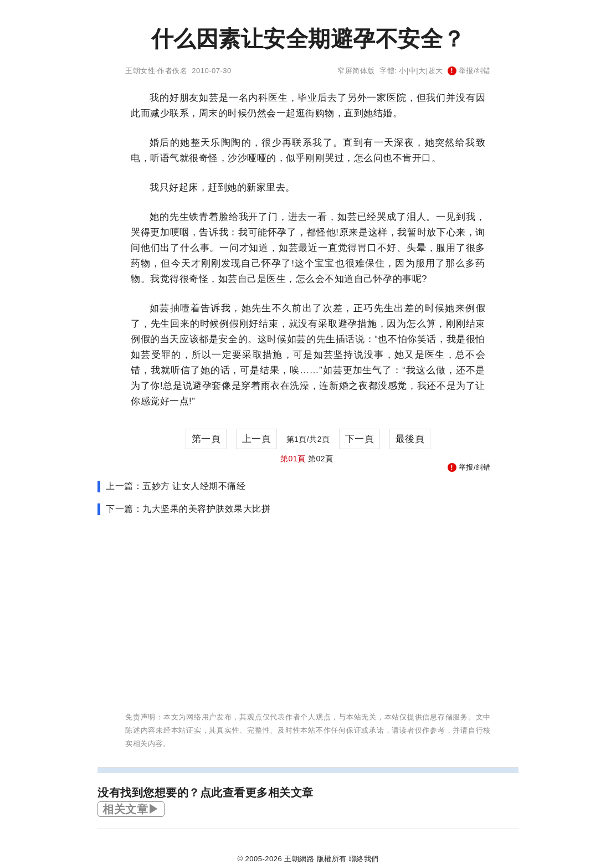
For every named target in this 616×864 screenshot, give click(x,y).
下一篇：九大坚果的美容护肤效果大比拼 (188, 509)
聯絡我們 (364, 859)
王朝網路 (299, 859)
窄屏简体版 (356, 71)
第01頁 (293, 459)
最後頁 (410, 439)
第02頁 (321, 459)
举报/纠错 (469, 71)
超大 (436, 71)
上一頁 (257, 439)
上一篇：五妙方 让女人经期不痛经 (176, 486)
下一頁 (360, 439)
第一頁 (206, 439)
